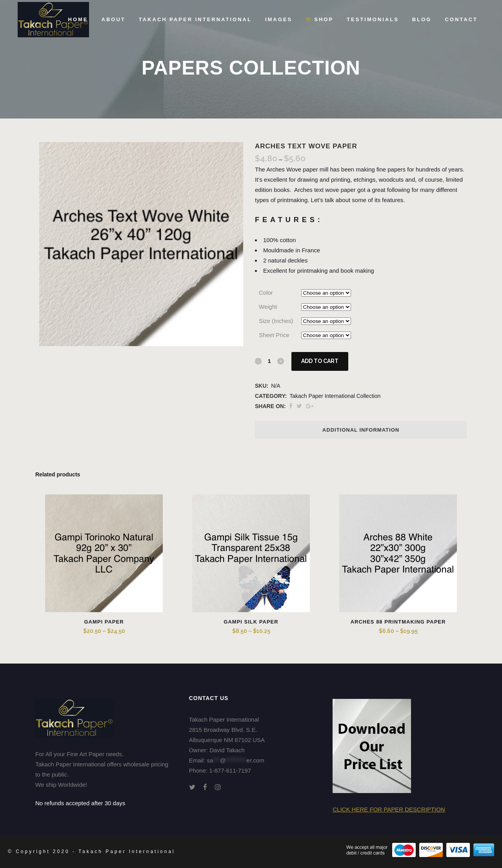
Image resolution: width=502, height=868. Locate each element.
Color (266, 293)
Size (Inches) (276, 321)
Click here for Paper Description (389, 809)
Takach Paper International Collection (335, 396)
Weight (268, 307)
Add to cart (320, 361)
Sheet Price (274, 335)
